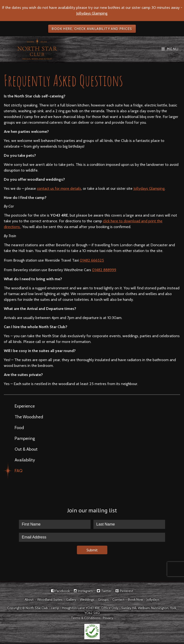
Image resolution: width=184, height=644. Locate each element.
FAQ (19, 471)
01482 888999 (104, 270)
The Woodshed (29, 417)
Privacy (108, 618)
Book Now (135, 599)
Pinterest (126, 591)
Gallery (71, 599)
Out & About (26, 449)
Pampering (25, 438)
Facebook (63, 591)
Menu (173, 49)
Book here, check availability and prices (92, 29)
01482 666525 (92, 260)
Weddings (87, 599)
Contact (118, 599)
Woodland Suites (50, 599)
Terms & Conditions (86, 618)
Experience (25, 406)
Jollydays (153, 599)
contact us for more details (59, 188)
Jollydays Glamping (92, 13)
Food (19, 428)
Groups (103, 599)
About (29, 599)
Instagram (85, 591)
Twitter (106, 591)
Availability (25, 460)
